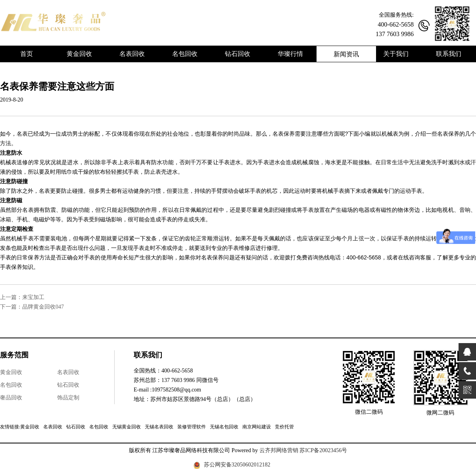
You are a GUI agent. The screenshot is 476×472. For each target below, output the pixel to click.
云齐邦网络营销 (279, 450)
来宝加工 (33, 297)
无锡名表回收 (159, 427)
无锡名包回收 (224, 427)
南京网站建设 (257, 427)
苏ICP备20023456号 (323, 450)
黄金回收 (11, 372)
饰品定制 (68, 398)
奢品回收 (11, 398)
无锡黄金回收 (127, 427)
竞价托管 (284, 427)
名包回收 (11, 385)
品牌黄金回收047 (43, 307)
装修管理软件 (192, 427)
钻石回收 (68, 385)
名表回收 (68, 372)
